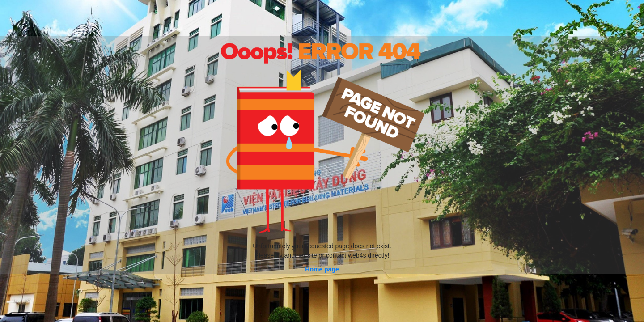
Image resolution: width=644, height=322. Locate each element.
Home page (322, 269)
